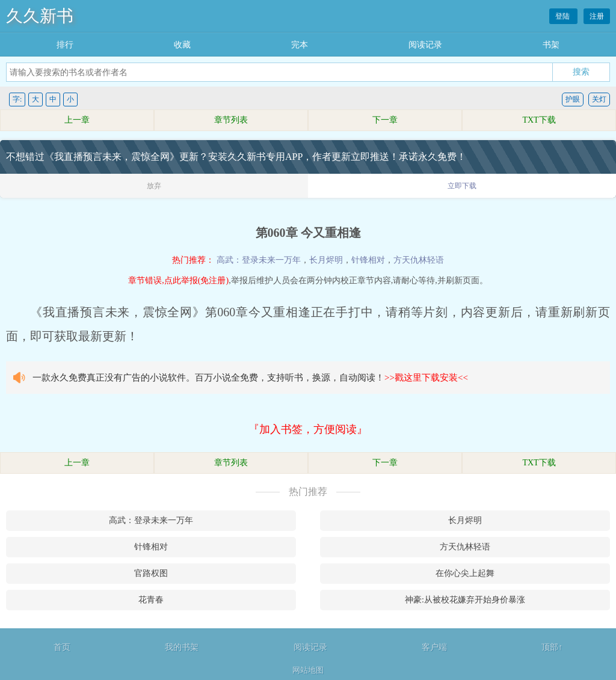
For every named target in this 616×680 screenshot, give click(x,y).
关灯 (599, 99)
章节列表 (231, 120)
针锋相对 (368, 260)
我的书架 (182, 647)
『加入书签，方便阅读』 (308, 429)
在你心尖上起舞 (465, 573)
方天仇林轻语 (419, 260)
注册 (597, 16)
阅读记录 (425, 45)
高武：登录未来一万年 (259, 260)
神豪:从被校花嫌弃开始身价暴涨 (465, 600)
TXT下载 (539, 120)
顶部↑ (552, 647)
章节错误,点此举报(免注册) (178, 280)
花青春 (151, 600)
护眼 (573, 99)
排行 (65, 45)
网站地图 (308, 670)
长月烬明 (326, 260)
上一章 (77, 120)
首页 (62, 647)
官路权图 (151, 573)
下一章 (385, 120)
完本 (300, 45)
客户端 (434, 647)
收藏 (182, 45)
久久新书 (40, 16)
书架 (551, 45)
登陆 (563, 16)
